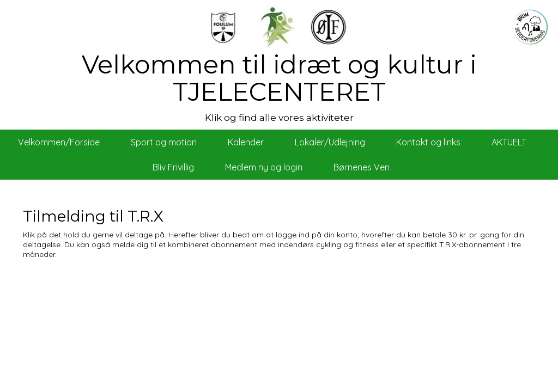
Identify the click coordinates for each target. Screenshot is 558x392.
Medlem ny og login (264, 167)
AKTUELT (509, 142)
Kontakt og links (428, 142)
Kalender (246, 142)
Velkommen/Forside (59, 142)
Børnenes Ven (362, 167)
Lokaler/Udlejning (330, 142)
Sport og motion (164, 142)
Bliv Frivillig (173, 167)
